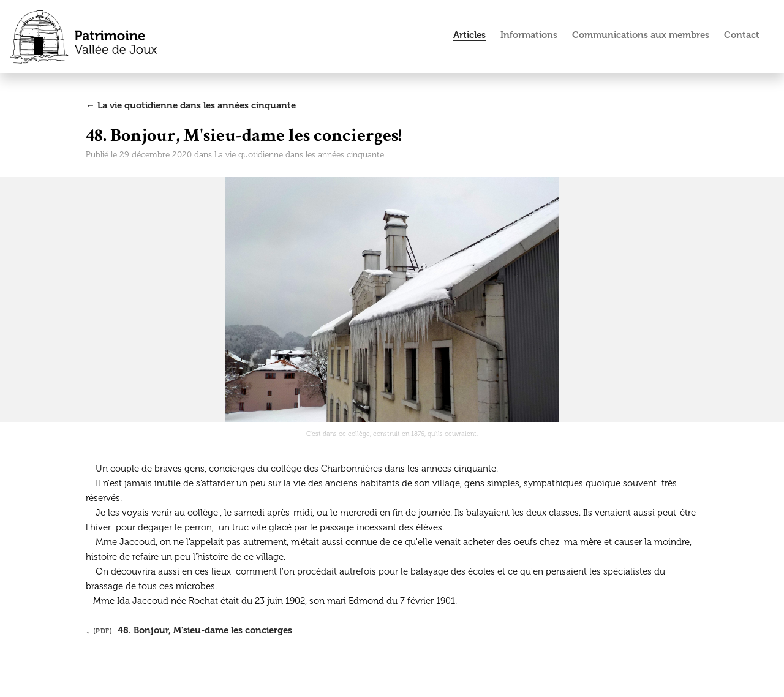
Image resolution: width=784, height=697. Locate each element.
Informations (529, 35)
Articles (469, 35)
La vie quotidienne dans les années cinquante (299, 155)
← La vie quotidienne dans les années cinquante (191, 105)
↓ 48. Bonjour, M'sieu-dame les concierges (189, 630)
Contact (742, 35)
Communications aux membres (641, 35)
